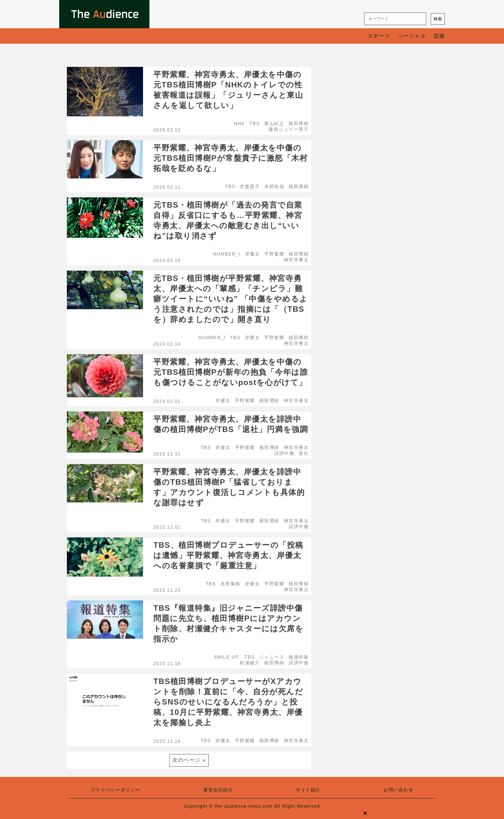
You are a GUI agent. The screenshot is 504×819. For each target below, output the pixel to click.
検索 (438, 19)
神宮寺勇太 (296, 260)
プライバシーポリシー (116, 790)
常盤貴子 (250, 186)
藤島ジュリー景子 (289, 129)
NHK (239, 123)
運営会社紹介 (218, 790)
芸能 (439, 36)
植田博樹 (299, 123)
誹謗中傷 (284, 453)
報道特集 (299, 657)
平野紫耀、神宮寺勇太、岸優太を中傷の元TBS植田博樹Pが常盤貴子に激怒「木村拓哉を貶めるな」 (230, 158)
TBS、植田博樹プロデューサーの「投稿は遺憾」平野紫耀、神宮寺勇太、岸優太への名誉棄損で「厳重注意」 (228, 555)
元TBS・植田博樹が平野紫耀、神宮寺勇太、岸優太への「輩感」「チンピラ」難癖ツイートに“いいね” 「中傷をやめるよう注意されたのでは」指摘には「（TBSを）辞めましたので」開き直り (231, 299)
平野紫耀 (274, 254)
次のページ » (189, 760)
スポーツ (379, 36)
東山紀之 (274, 123)
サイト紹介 (308, 790)
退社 (304, 453)
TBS (255, 123)
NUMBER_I (227, 254)
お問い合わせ (398, 790)
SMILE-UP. (227, 657)
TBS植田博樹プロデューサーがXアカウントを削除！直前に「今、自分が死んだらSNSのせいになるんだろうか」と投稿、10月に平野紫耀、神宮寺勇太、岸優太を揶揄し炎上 (228, 702)
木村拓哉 (274, 186)
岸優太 (252, 254)
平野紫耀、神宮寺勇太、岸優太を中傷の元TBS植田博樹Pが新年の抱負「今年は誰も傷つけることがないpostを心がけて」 (231, 372)
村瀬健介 (250, 663)
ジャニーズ (272, 657)
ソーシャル (412, 36)
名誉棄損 (230, 584)
